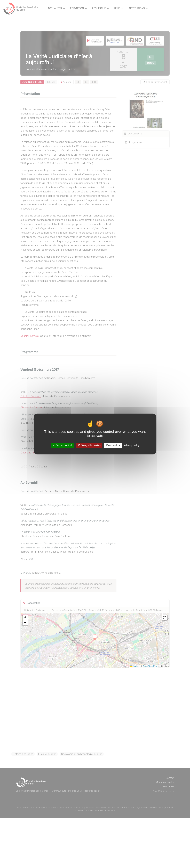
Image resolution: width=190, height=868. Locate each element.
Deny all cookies (89, 445)
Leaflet (135, 716)
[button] (37, 667)
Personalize (113, 445)
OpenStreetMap (150, 716)
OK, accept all (63, 445)
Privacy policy (131, 445)
